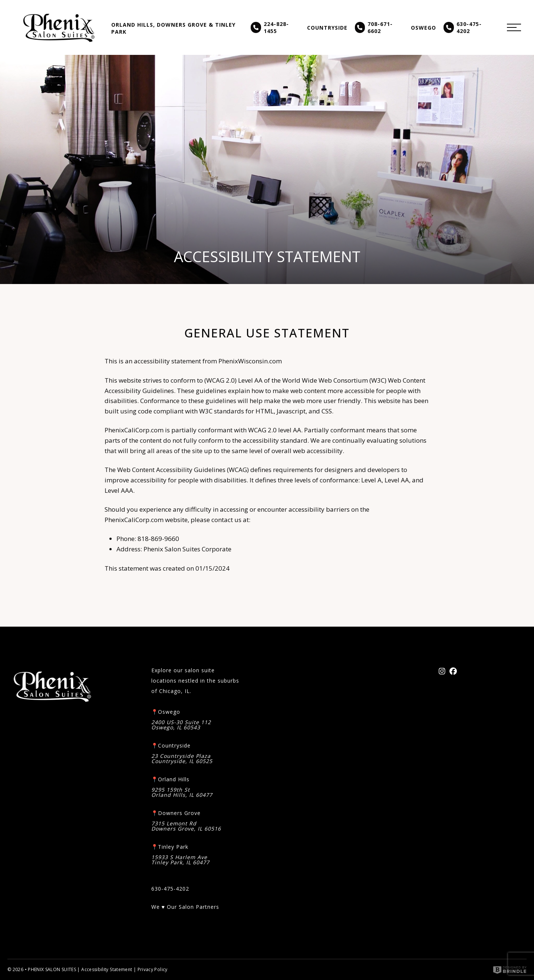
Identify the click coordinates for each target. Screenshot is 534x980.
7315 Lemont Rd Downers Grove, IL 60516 (186, 826)
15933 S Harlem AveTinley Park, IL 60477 (180, 860)
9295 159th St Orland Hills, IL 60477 (182, 792)
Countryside (327, 28)
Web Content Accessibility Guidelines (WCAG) (183, 470)
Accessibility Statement (107, 969)
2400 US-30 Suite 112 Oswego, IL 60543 (181, 725)
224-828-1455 (270, 27)
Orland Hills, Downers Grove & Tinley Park (173, 28)
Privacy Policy (153, 969)
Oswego (423, 28)
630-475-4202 (463, 27)
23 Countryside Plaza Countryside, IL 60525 (182, 759)
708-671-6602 (374, 27)
